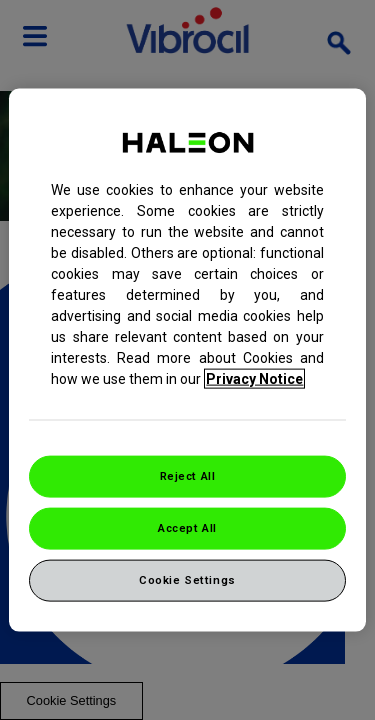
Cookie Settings (187, 579)
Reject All (188, 476)
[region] (187, 360)
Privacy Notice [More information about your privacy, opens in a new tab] (254, 379)
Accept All (187, 528)
